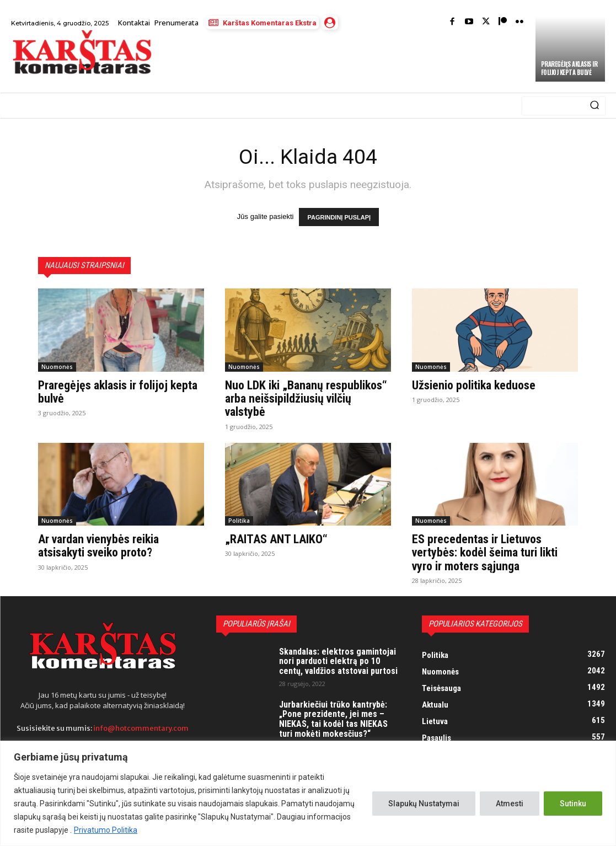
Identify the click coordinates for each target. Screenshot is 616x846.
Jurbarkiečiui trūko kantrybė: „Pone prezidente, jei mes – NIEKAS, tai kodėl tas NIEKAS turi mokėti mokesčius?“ (333, 719)
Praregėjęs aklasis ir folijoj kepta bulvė (569, 68)
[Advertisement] (291, 62)
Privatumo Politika (106, 830)
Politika (239, 521)
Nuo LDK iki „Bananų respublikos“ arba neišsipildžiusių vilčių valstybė (306, 399)
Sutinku (573, 804)
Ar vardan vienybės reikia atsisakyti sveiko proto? (98, 546)
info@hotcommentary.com (141, 728)
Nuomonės (57, 367)
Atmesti (510, 804)
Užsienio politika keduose (474, 386)
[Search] (594, 106)
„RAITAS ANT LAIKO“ (276, 540)
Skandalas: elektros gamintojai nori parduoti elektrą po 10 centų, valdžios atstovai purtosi (338, 661)
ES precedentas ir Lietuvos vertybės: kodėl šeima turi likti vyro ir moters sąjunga (485, 553)
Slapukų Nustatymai (424, 804)
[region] (308, 793)
